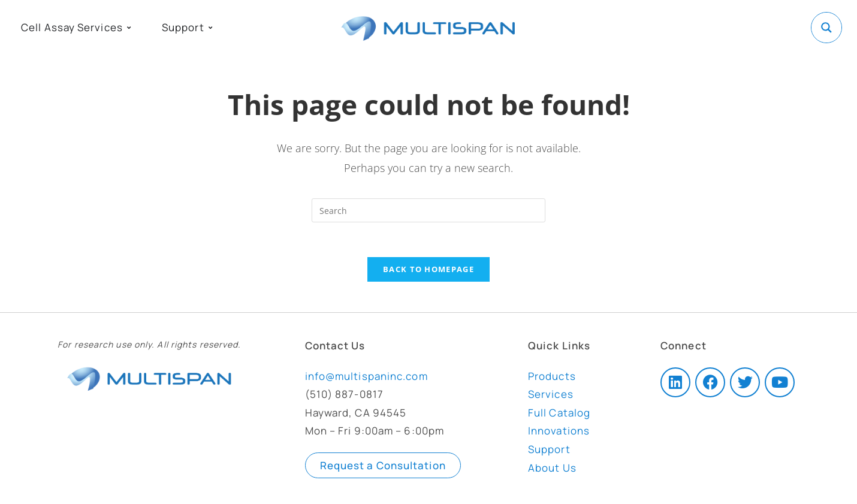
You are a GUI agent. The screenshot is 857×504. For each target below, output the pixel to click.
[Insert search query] (428, 210)
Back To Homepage (428, 271)
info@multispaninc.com (366, 378)
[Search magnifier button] (826, 28)
